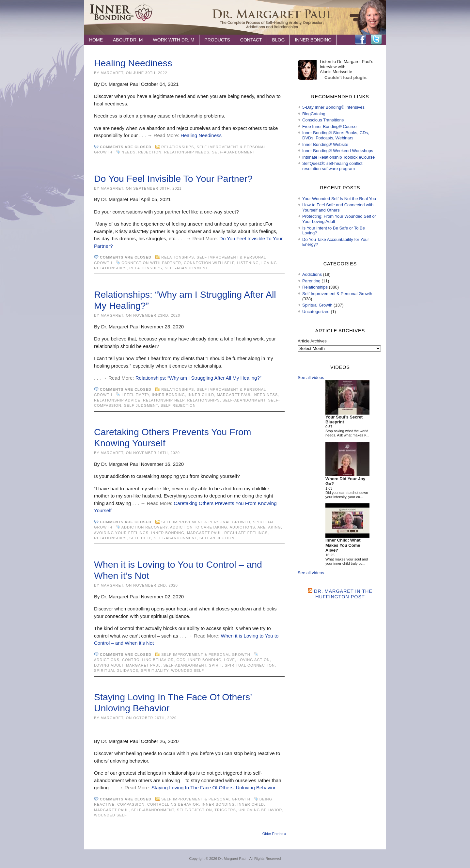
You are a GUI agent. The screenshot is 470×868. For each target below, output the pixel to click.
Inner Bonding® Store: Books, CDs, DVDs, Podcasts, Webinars (336, 135)
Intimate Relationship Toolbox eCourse (338, 157)
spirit (215, 665)
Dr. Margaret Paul (232, 859)
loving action (254, 660)
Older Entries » (274, 834)
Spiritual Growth (317, 305)
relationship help (164, 400)
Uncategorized (316, 312)
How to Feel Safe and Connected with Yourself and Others (338, 207)
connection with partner (151, 263)
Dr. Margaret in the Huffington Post (343, 594)
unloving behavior (260, 810)
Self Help (140, 538)
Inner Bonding (313, 40)
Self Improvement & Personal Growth (206, 522)
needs (128, 152)
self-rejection (178, 405)
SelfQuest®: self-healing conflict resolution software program (332, 166)
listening (248, 263)
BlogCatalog (314, 114)
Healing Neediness (133, 63)
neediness (266, 395)
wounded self (188, 671)
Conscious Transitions (323, 120)
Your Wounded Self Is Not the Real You (339, 199)
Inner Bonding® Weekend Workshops (338, 151)
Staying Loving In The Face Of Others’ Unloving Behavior (213, 788)
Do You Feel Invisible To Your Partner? (173, 179)
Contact (251, 40)
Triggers (225, 810)
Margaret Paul (234, 395)
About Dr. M (128, 40)
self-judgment (141, 405)
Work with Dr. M (174, 40)
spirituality (155, 671)
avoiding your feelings (121, 533)
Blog (278, 40)
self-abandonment (234, 152)
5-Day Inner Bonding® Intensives (333, 107)
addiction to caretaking (199, 527)
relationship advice (117, 400)
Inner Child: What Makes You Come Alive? (343, 545)
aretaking (269, 527)
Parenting (311, 281)
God (181, 660)
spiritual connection (250, 665)
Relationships (178, 147)
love (230, 660)
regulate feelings (246, 533)
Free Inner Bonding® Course (329, 126)
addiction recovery (145, 527)
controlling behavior (148, 660)
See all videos (311, 378)
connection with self (209, 263)
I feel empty (135, 395)
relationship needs (187, 152)
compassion (131, 804)
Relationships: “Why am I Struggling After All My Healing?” (198, 378)
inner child (201, 395)
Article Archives (312, 341)
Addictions (243, 527)
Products (217, 40)
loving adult (109, 665)
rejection (150, 152)
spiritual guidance (116, 671)
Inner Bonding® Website (325, 144)
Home (96, 40)
